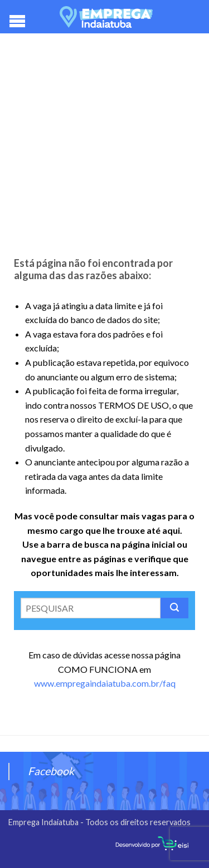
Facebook (51, 771)
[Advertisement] (104, 149)
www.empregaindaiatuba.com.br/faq (105, 683)
